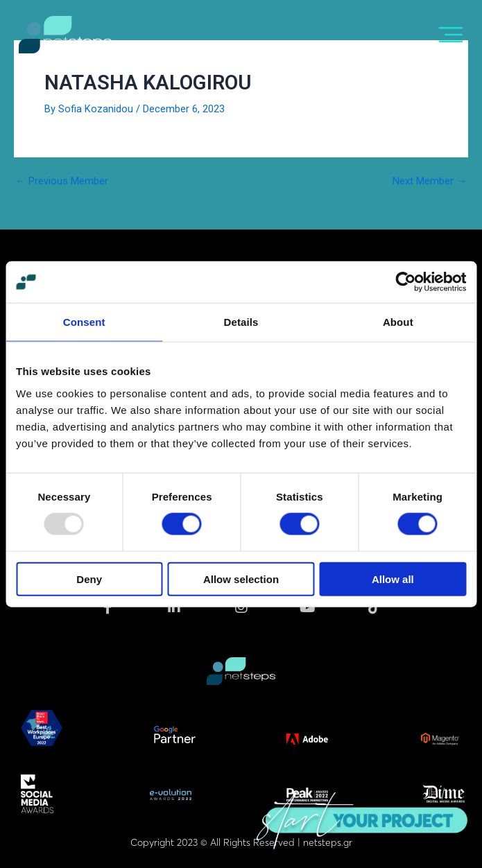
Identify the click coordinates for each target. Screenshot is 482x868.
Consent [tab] (84, 322)
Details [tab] (241, 322)
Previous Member (62, 181)
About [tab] (398, 322)
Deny (89, 579)
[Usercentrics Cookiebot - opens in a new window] (405, 282)
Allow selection (241, 579)
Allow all (393, 579)
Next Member (430, 181)
